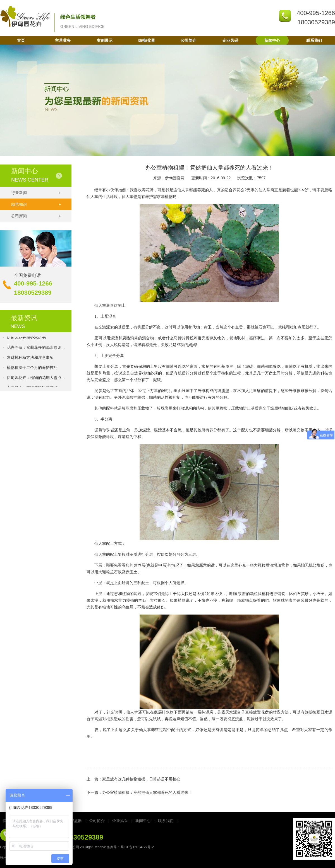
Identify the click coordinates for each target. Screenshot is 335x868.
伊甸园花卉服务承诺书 (26, 338)
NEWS (18, 326)
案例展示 (105, 40)
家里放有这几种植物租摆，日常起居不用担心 (141, 779)
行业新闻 (36, 193)
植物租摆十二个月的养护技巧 (32, 368)
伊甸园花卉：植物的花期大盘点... (36, 378)
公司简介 (188, 40)
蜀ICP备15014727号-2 (137, 847)
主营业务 (63, 40)
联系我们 (314, 40)
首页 (21, 40)
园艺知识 (36, 204)
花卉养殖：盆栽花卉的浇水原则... (36, 348)
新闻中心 (272, 40)
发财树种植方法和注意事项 (30, 358)
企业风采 (230, 40)
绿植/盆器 (147, 40)
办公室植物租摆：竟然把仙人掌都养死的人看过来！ (147, 792)
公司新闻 (36, 216)
